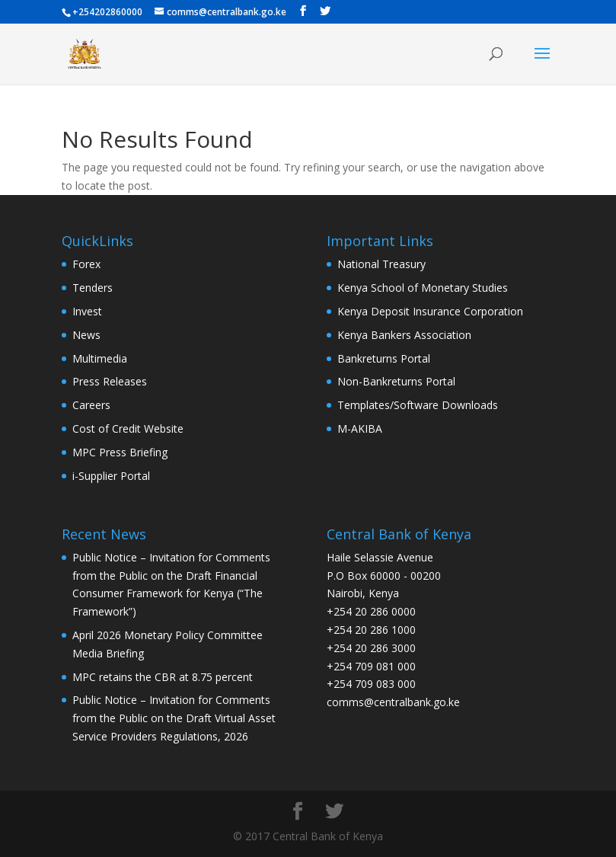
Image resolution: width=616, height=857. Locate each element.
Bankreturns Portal (384, 358)
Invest (87, 311)
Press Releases (110, 381)
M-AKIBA (360, 428)
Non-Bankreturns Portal (396, 381)
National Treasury (381, 264)
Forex (86, 264)
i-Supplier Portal (111, 476)
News (86, 335)
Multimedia (100, 358)
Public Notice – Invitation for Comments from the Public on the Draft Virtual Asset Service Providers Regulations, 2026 (174, 718)
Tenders (93, 288)
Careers (91, 405)
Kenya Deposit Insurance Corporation (430, 311)
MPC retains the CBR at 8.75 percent (163, 677)
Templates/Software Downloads (418, 405)
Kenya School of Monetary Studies (423, 288)
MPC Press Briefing (120, 452)
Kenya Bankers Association (404, 335)
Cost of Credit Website (128, 428)
